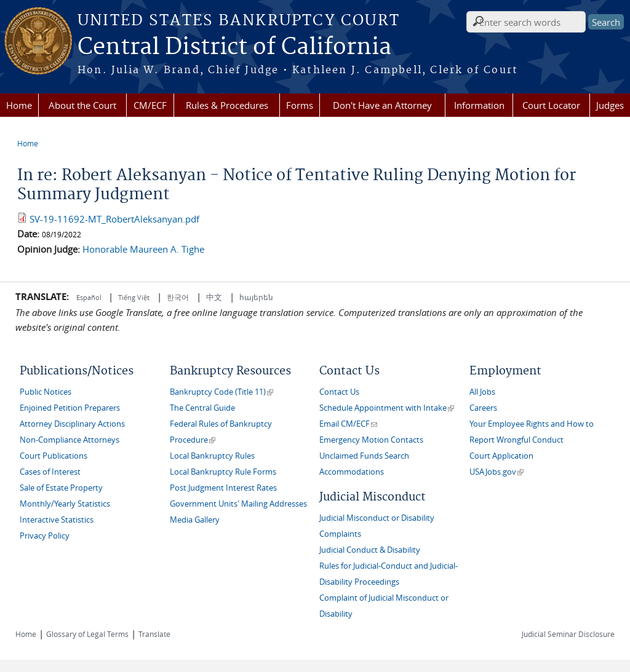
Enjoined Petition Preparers (70, 408)
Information (479, 105)
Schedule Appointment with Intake (387, 408)
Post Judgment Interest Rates (223, 488)
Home (19, 105)
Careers (483, 408)
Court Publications (54, 456)
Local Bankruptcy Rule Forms (223, 472)
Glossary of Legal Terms (87, 634)
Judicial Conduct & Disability (370, 550)
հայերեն (256, 297)
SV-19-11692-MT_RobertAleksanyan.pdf (114, 219)
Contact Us (339, 392)
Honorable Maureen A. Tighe (143, 249)
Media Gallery (195, 520)
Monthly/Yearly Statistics (65, 504)
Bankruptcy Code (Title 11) (221, 392)
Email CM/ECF (348, 424)
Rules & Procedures (227, 105)
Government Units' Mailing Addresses (238, 504)
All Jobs (482, 392)
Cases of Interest (50, 472)
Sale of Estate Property (61, 488)
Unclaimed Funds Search (364, 456)
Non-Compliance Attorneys (70, 440)
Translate (154, 634)
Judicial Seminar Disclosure (568, 634)
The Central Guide (202, 408)
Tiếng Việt (134, 297)
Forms (300, 105)
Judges (610, 105)
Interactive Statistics (57, 520)
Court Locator (551, 105)
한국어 (178, 297)
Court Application (501, 456)
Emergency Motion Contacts (371, 440)
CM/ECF (150, 105)
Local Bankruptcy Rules (212, 456)
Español (90, 297)
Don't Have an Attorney (382, 105)
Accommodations (352, 472)
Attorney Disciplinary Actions (72, 424)
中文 (214, 297)
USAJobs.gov (496, 472)
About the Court (82, 105)
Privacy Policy (45, 536)
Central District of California (234, 47)
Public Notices (46, 392)
